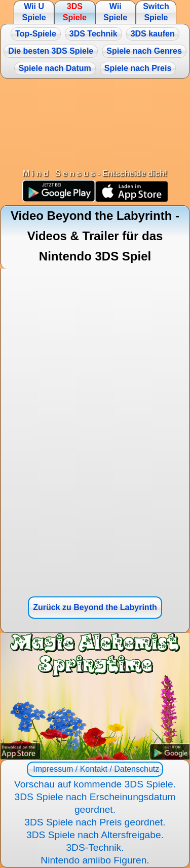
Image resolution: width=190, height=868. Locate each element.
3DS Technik (93, 34)
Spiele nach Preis (138, 68)
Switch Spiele (156, 12)
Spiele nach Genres (144, 51)
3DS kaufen (153, 34)
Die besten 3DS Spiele (51, 51)
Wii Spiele (115, 12)
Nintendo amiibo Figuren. (95, 860)
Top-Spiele (36, 34)
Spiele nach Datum (55, 68)
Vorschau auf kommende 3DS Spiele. (95, 784)
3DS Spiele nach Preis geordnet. (95, 822)
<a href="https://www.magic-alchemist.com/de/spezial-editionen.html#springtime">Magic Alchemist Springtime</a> (95, 696)
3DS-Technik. (95, 847)
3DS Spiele (75, 12)
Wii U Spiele (34, 12)
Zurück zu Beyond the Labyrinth (95, 607)
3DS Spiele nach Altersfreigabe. (95, 835)
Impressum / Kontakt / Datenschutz (95, 769)
